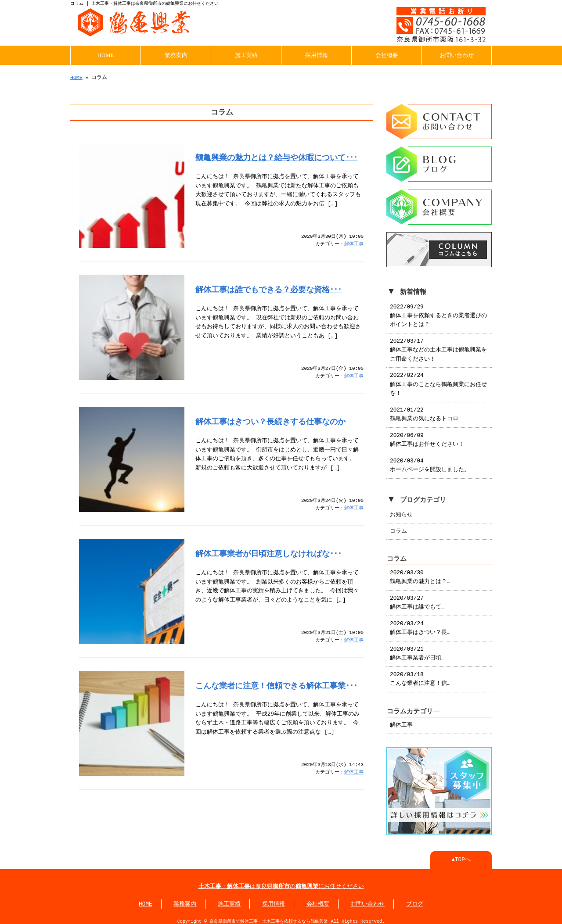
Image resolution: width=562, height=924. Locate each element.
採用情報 (317, 54)
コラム (398, 527)
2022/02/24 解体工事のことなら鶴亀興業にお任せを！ (438, 380)
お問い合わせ (457, 54)
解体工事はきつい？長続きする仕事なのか (270, 421)
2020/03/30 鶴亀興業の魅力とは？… (420, 573)
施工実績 (246, 54)
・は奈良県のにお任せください (281, 881)
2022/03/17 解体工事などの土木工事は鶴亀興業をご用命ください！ (438, 346)
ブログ (415, 899)
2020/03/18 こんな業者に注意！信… (420, 675)
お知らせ (401, 511)
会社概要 (387, 54)
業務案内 (176, 54)
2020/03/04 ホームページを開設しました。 (430, 461)
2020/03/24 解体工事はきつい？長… (420, 624)
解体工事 (354, 243)
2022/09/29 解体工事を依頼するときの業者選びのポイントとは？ (438, 312)
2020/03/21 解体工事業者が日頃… (417, 649)
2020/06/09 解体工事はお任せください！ (427, 436)
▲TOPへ (461, 855)
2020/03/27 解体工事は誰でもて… (417, 598)
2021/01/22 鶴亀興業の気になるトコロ (424, 410)
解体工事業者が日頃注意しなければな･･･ (268, 553)
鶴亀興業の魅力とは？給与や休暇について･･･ (276, 157)
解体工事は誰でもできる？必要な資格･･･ (268, 289)
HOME (106, 54)
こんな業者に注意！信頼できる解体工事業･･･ (276, 685)
